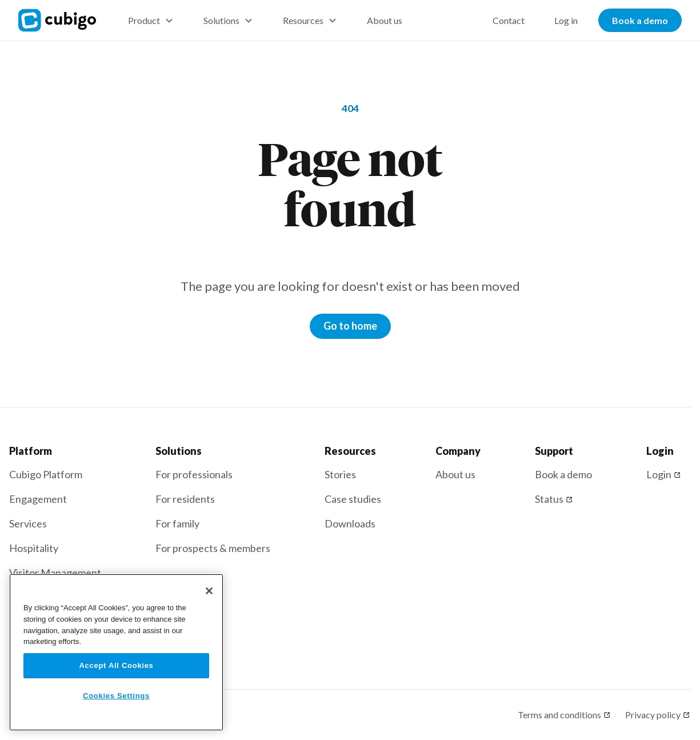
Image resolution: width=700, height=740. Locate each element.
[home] (64, 20)
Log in (566, 20)
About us (385, 20)
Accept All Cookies (116, 665)
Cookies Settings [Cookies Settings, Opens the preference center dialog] (116, 696)
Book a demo (640, 20)
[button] (151, 21)
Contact (509, 20)
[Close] (209, 591)
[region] (116, 652)
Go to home (350, 326)
